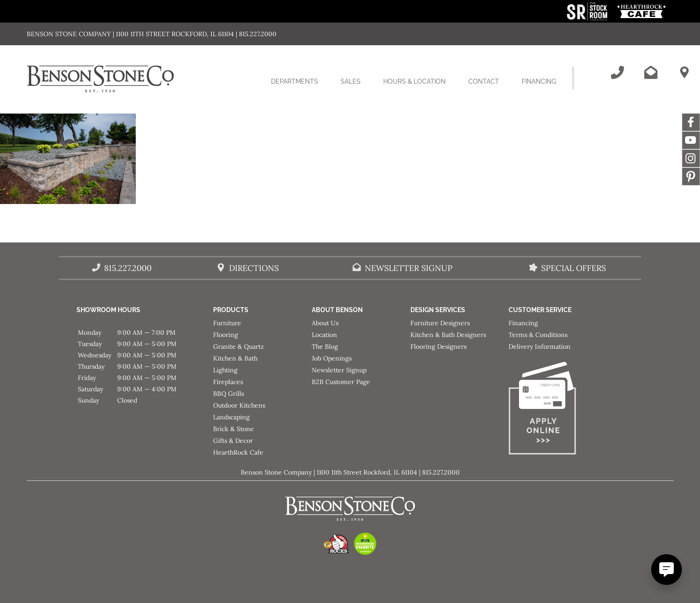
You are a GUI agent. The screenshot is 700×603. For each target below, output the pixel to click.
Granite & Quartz (238, 347)
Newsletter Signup (339, 370)
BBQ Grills (229, 394)
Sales (351, 81)
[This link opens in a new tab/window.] (588, 18)
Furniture (227, 323)
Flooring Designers (438, 347)
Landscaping (231, 417)
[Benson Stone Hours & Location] (684, 72)
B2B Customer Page (341, 382)
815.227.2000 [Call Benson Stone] (128, 268)
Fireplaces (228, 382)
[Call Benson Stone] (617, 72)
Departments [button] (300, 87)
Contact (484, 81)
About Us (325, 323)
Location (324, 335)
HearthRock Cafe (238, 452)
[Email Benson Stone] (651, 72)
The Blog (325, 347)
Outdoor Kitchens (239, 405)
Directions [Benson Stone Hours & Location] (254, 268)
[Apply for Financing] (558, 410)
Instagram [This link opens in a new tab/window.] (691, 158)
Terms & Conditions (538, 335)
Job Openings (332, 358)
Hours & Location (414, 81)
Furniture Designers (440, 323)
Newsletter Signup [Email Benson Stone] (409, 268)
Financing (539, 81)
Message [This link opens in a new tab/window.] (691, 176)
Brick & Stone (233, 429)
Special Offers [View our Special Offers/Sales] (574, 268)
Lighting (225, 370)
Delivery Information (540, 347)
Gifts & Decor (233, 441)
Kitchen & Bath (235, 358)
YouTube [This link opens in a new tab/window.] (691, 140)
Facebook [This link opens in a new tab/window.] (691, 122)
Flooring (226, 335)
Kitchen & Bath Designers (448, 335)
